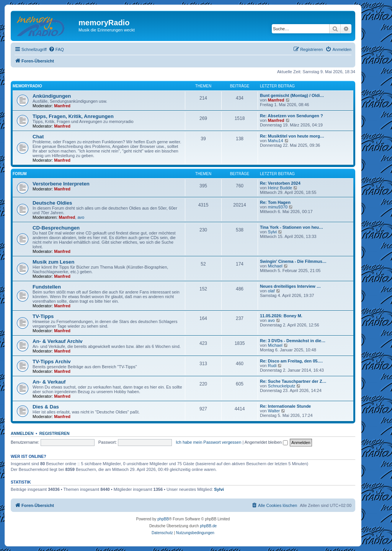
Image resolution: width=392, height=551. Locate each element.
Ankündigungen (52, 96)
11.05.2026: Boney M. (281, 316)
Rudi (272, 366)
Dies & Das (46, 407)
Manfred (62, 106)
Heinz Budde (280, 188)
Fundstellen (47, 287)
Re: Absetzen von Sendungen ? (292, 116)
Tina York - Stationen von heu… (292, 227)
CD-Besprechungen (56, 228)
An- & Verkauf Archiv (58, 341)
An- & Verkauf (49, 382)
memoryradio (27, 86)
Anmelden (22, 433)
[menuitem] (56, 49)
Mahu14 (276, 141)
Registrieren (55, 433)
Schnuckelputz (282, 386)
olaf (271, 291)
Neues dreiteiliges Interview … (290, 286)
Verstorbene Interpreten (61, 184)
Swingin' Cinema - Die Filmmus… (293, 261)
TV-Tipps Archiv (52, 362)
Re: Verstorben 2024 (280, 183)
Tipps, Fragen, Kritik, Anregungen (73, 116)
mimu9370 (278, 207)
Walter (274, 411)
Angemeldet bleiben (266, 442)
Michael (275, 266)
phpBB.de (208, 526)
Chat (38, 137)
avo (81, 217)
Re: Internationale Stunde (285, 406)
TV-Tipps (43, 316)
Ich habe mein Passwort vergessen (208, 442)
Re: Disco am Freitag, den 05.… (291, 361)
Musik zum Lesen (53, 262)
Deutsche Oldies (52, 203)
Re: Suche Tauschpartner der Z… (293, 381)
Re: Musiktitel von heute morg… (292, 136)
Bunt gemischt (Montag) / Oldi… (292, 95)
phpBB (163, 519)
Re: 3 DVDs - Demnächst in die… (293, 341)
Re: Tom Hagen (275, 202)
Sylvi (272, 232)
